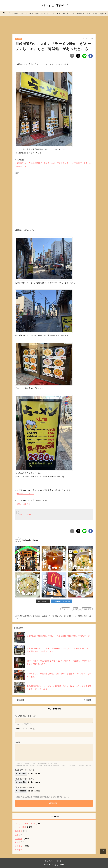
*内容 (18, 742)
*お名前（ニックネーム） (26, 716)
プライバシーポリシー (54, 861)
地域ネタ (19, 831)
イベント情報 (20, 827)
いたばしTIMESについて (25, 823)
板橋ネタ (81, 13)
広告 (95, 13)
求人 (89, 13)
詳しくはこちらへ (25, 504)
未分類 (18, 842)
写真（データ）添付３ (25, 787)
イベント (71, 13)
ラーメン (67, 609)
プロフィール (13, 13)
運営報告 (19, 850)
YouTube (61, 13)
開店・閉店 (34, 13)
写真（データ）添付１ (25, 770)
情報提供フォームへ (26, 494)
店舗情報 (19, 39)
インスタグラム (48, 13)
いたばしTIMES (26, 514)
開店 (77, 609)
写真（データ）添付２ (25, 779)
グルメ (24, 13)
